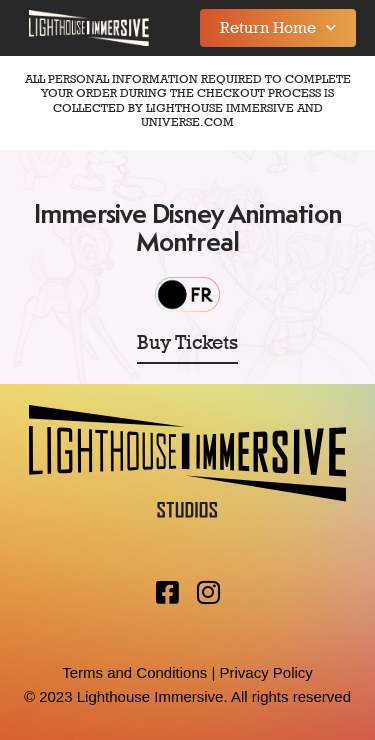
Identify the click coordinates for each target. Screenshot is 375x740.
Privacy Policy (265, 672)
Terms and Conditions (134, 672)
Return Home (278, 27)
